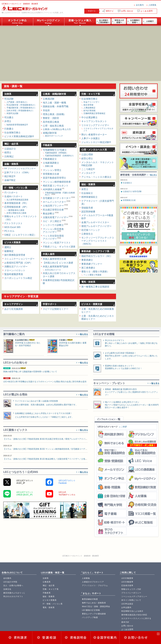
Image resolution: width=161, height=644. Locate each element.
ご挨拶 (124, 427)
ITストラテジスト (13, 223)
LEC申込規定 (127, 604)
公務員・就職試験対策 (54, 94)
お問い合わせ (127, 11)
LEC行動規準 (127, 582)
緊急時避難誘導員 (14, 274)
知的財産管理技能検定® (17, 125)
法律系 (8, 94)
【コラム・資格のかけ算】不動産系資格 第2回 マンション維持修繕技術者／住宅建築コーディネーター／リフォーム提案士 (58, 449)
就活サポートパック (54, 136)
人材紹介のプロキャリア (93, 582)
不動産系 (47, 145)
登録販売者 (87, 208)
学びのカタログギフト (13, 596)
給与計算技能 (89, 111)
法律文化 (7, 589)
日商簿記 (9, 156)
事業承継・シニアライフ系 (95, 251)
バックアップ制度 (90, 617)
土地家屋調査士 (51, 163)
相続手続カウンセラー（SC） (97, 256)
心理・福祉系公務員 (53, 126)
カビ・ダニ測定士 (54, 221)
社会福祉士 (87, 193)
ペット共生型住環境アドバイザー (53, 237)
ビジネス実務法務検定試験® (19, 136)
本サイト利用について (131, 600)
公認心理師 (87, 154)
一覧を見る (153, 175)
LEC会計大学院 (10, 582)
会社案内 (140, 5)
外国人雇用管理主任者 (54, 259)
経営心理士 (87, 158)
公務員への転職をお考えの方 (57, 129)
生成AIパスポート (14, 196)
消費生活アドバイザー (16, 267)
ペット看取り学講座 (92, 275)
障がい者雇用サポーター (94, 135)
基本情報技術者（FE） (16, 203)
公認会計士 (10, 149)
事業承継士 (87, 260)
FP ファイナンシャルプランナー (20, 169)
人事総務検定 (89, 108)
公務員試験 (49, 99)
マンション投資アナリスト (57, 243)
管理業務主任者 (51, 174)
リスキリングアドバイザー (95, 125)
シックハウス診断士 (55, 225)
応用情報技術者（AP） (16, 207)
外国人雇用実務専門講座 (56, 267)
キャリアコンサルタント (94, 121)
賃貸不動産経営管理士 (54, 178)
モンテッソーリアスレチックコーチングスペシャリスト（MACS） (98, 241)
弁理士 (8, 121)
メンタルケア (88, 173)
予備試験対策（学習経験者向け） (21, 108)
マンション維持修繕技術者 (57, 182)
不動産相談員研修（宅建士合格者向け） (60, 194)
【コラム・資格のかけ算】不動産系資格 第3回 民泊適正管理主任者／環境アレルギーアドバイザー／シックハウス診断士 (57, 439)
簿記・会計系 (11, 144)
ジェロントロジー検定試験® (96, 142)
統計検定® (10, 176)
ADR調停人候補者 (54, 189)
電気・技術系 (88, 282)
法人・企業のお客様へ (13, 585)
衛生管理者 (88, 105)
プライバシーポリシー (131, 593)
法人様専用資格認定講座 (17, 200)
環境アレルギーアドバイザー (96, 226)
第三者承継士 (88, 268)
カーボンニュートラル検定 (18, 278)
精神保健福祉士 (89, 197)
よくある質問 (147, 11)
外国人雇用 (49, 254)
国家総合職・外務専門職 (56, 106)
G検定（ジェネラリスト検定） (20, 235)
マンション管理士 (52, 170)
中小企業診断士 (89, 117)
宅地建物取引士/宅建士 (55, 150)
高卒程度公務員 (51, 122)
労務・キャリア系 (91, 94)
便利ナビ (110, 11)
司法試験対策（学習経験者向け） (21, 105)
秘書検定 (9, 251)
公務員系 (47, 582)
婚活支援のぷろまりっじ (14, 593)
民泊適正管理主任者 (55, 210)
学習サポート (50, 304)
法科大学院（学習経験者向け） (20, 111)
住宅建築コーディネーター (59, 198)
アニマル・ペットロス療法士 (96, 177)
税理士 (8, 152)
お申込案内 (126, 607)
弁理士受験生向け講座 (16, 213)
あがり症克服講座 (14, 309)
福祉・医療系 (88, 184)
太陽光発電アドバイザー (58, 217)
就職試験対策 (50, 133)
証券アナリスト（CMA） (17, 172)
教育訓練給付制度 (90, 599)
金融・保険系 (11, 164)
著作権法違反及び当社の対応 (134, 615)
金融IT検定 (10, 180)
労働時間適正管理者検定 (94, 113)
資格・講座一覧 (13, 86)
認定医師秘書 (88, 212)
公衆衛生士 (87, 234)
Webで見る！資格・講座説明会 (96, 606)
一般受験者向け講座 (15, 210)
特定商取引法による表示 (132, 611)
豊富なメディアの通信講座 (94, 614)
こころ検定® (88, 169)
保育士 (85, 189)
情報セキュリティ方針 (131, 589)
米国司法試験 (12, 113)
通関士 (8, 247)
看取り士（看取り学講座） (95, 272)
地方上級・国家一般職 (54, 103)
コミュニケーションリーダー (19, 259)
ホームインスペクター (57, 202)
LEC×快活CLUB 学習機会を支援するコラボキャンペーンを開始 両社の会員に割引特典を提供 (45, 382)
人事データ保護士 (91, 138)
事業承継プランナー (92, 264)
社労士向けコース (53, 270)
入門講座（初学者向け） (17, 102)
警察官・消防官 (51, 118)
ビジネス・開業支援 (92, 304)
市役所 (46, 110)
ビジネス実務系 (12, 242)
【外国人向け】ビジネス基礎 (58, 263)
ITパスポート (11, 193)
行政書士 (9, 129)
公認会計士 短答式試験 (132, 191)
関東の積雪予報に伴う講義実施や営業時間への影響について (30, 372)
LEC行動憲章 (127, 578)
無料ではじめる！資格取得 (94, 603)
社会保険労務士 (12, 133)
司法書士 (9, 117)
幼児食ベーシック (91, 230)
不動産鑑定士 (50, 159)
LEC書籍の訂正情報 (91, 610)
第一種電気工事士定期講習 (95, 287)
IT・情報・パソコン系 (16, 188)
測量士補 (49, 166)
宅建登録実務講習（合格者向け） (60, 156)
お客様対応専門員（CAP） (18, 263)
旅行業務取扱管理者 (15, 255)
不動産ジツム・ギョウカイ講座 (59, 247)
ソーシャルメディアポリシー (134, 596)
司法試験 (9, 99)
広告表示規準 (127, 585)
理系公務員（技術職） (54, 114)
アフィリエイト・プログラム (95, 585)
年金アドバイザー (91, 102)
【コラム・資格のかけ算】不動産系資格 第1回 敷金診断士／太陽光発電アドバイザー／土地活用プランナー (51, 459)
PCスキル (9, 231)
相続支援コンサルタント (56, 186)
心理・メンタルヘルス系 (94, 150)
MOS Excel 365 (12, 227)
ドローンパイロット (15, 270)
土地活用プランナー (55, 206)
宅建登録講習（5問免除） (57, 153)
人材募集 (152, 5)
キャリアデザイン (14, 304)
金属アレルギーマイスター (95, 222)
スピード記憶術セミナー (56, 309)
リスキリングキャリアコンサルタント (98, 130)
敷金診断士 (51, 214)
